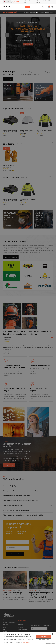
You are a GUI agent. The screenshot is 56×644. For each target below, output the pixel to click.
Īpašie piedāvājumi (34, 12)
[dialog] (28, 638)
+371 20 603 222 (16, 2)
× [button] (54, 634)
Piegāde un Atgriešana (44, 12)
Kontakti (52, 12)
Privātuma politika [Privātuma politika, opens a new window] (26, 642)
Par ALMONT (26, 12)
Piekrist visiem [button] (44, 636)
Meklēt (27, 7)
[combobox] (52, 634)
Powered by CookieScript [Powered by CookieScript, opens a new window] (49, 643)
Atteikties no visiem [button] (44, 640)
